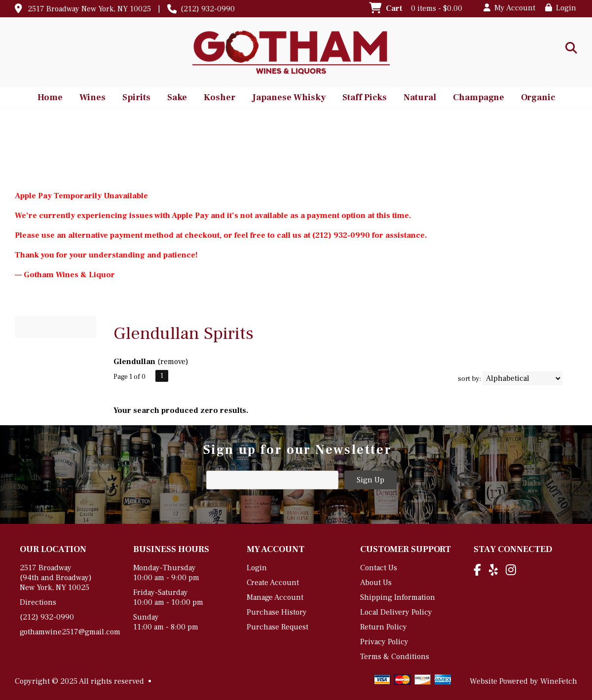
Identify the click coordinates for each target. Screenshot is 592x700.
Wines (89, 98)
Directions (38, 602)
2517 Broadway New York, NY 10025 (89, 9)
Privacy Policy (384, 642)
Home (50, 97)
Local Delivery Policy (396, 612)
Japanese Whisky (286, 98)
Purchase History (277, 612)
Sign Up (370, 480)
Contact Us (379, 568)
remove (173, 362)
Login (561, 8)
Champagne (475, 98)
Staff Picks (365, 97)
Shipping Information (398, 597)
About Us (376, 583)
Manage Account (275, 597)
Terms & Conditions (395, 657)
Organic (535, 98)
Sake (177, 97)
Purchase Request (277, 627)
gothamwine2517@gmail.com (70, 632)
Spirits (133, 98)
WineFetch (559, 681)
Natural (417, 98)
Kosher (216, 98)
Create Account (273, 583)
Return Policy (384, 627)
